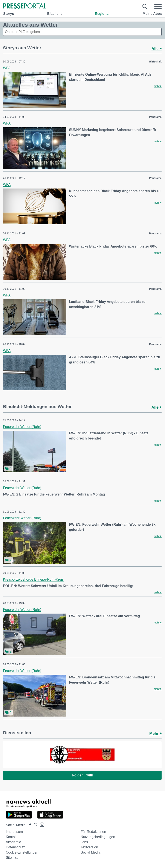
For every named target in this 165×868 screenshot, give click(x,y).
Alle (157, 49)
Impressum (14, 832)
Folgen (82, 775)
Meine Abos (152, 14)
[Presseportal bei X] (34, 825)
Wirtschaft (155, 62)
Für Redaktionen (93, 832)
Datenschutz (15, 847)
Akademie (13, 842)
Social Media (90, 852)
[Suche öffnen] (145, 6)
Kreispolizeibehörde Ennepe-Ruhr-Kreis (33, 579)
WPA (7, 68)
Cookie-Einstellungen (22, 852)
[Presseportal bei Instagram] (41, 824)
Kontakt (12, 837)
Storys (9, 14)
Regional (102, 14)
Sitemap (12, 858)
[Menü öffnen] (158, 6)
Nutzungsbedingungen (98, 837)
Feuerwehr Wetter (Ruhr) (22, 427)
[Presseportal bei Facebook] (29, 825)
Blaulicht (54, 14)
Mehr (155, 734)
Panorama (155, 117)
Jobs (84, 842)
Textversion (89, 847)
